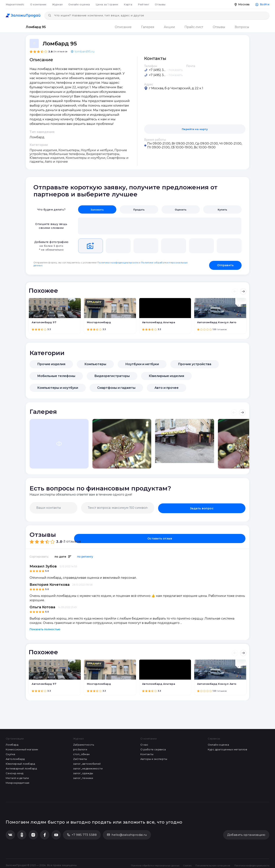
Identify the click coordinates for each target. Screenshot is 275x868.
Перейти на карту (195, 129)
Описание (123, 27)
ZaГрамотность (84, 742)
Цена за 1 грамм (107, 4)
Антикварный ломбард (21, 766)
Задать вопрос (227, 505)
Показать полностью (45, 627)
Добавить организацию (246, 832)
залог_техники (83, 776)
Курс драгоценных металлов (228, 747)
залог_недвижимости (88, 766)
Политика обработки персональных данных (130, 861)
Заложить (97, 210)
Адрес (149, 84)
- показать (175, 70)
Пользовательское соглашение (200, 861)
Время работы (155, 140)
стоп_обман (81, 752)
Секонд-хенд (15, 771)
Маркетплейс (15, 4)
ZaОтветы (80, 757)
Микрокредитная (18, 780)
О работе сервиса (153, 747)
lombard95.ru (83, 51)
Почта (191, 66)
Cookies (169, 861)
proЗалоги (80, 747)
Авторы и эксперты (154, 757)
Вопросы (242, 27)
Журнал (57, 4)
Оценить (181, 210)
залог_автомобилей (87, 761)
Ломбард (12, 742)
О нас (144, 742)
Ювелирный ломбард (20, 761)
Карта (128, 4)
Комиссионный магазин (22, 747)
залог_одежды (83, 771)
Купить (222, 210)
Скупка (11, 752)
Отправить (225, 263)
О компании (38, 4)
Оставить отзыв (223, 535)
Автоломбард (15, 757)
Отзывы (160, 4)
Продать (139, 210)
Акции (169, 27)
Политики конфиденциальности (118, 262)
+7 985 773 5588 (82, 832)
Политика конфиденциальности (248, 861)
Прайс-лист (194, 27)
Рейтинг (144, 4)
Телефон (151, 66)
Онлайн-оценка (79, 4)
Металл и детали (17, 776)
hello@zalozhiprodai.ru (127, 832)
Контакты (147, 752)
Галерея (148, 27)
